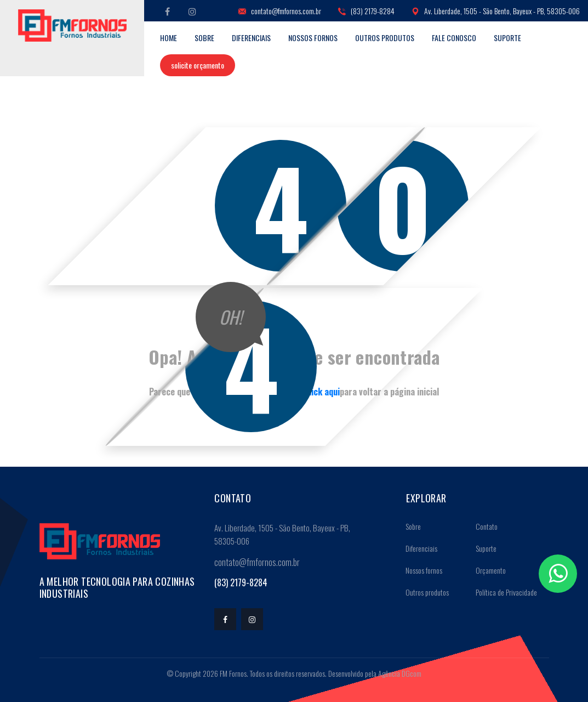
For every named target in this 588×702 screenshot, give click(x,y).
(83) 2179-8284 (366, 11)
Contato (483, 526)
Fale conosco (454, 38)
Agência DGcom (400, 673)
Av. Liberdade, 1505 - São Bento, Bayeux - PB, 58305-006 (496, 11)
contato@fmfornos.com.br (280, 11)
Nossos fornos (313, 38)
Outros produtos (385, 38)
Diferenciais (251, 38)
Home (169, 38)
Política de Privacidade (503, 592)
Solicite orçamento (198, 65)
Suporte (507, 38)
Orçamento (487, 570)
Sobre (204, 38)
